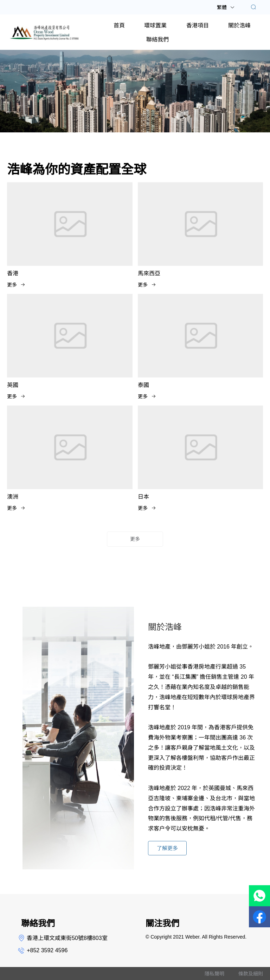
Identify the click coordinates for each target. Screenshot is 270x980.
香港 (13, 273)
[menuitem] (119, 25)
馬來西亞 (149, 273)
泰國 (143, 385)
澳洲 (13, 497)
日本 (143, 497)
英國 (13, 385)
